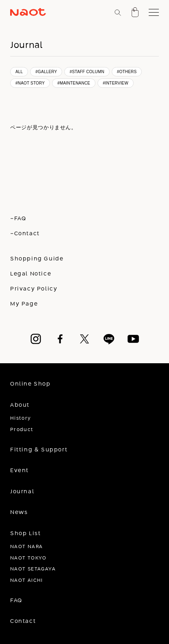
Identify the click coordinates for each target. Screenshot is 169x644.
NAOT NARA (26, 547)
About (20, 405)
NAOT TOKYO (28, 558)
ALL (19, 72)
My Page (24, 304)
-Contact (25, 234)
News (19, 512)
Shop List (26, 533)
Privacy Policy (34, 289)
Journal (22, 492)
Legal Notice (31, 274)
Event (19, 471)
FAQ (16, 601)
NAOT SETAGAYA (33, 569)
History (21, 418)
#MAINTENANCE (74, 83)
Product (22, 430)
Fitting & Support (39, 450)
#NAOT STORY (30, 83)
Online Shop (30, 384)
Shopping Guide (37, 259)
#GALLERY (46, 72)
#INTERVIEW (116, 83)
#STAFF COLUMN (87, 72)
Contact (23, 621)
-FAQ (18, 219)
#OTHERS (127, 72)
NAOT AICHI (27, 580)
